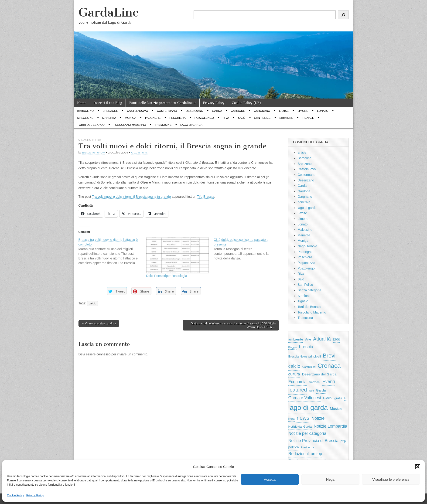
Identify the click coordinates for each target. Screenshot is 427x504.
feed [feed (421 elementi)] (311, 391)
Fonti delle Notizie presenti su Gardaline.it (163, 103)
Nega (330, 479)
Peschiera (177, 118)
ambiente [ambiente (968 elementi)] (296, 339)
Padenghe (153, 118)
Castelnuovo (138, 111)
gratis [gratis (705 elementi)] (338, 398)
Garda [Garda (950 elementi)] (321, 390)
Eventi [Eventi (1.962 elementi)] (329, 381)
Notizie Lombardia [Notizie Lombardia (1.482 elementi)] (330, 426)
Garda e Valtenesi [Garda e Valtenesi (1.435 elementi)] (305, 398)
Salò (242, 118)
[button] (418, 467)
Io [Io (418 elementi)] (345, 398)
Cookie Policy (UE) (246, 103)
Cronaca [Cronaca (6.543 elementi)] (329, 366)
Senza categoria (309, 290)
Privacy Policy (35, 495)
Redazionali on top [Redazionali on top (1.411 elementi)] (305, 454)
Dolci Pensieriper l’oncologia (167, 276)
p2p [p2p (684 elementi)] (343, 441)
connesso (103, 354)
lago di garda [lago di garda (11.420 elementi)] (308, 407)
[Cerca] (343, 15)
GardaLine (109, 12)
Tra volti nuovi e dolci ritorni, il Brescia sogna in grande (132, 197)
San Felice (262, 118)
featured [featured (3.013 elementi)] (298, 390)
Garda (217, 111)
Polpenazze (306, 263)
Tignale (308, 118)
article (302, 153)
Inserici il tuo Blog (108, 103)
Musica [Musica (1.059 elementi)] (336, 409)
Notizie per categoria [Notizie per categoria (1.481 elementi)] (307, 433)
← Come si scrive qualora (99, 323)
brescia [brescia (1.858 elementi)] (306, 347)
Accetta (270, 479)
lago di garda (191, 125)
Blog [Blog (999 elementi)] (336, 339)
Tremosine (163, 125)
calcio (92, 303)
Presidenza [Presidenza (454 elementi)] (307, 447)
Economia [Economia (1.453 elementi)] (298, 382)
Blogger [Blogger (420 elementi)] (293, 347)
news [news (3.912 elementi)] (303, 418)
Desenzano (195, 111)
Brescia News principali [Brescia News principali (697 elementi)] (305, 356)
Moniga (131, 118)
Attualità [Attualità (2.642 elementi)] (322, 339)
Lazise (284, 111)
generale (304, 202)
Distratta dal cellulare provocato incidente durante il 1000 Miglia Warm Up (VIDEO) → (233, 325)
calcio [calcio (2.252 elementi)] (294, 366)
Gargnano (262, 111)
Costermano (167, 111)
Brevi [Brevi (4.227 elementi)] (329, 356)
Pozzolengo (204, 118)
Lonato (323, 111)
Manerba (109, 118)
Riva (226, 118)
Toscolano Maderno (130, 125)
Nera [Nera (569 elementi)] (292, 419)
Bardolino (86, 111)
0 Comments (140, 152)
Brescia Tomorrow (93, 152)
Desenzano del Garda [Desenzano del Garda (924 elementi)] (319, 374)
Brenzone (110, 111)
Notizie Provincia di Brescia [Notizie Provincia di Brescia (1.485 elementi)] (313, 441)
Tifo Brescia (206, 197)
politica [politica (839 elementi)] (294, 447)
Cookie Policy (15, 495)
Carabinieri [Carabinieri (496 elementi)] (309, 367)
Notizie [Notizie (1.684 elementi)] (318, 418)
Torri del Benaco (91, 125)
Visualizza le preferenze (391, 479)
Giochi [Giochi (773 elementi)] (328, 398)
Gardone (238, 111)
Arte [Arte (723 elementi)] (308, 339)
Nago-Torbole (307, 246)
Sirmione (286, 118)
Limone (303, 111)
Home (82, 103)
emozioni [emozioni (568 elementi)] (314, 382)
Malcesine (85, 118)
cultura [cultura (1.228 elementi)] (294, 374)
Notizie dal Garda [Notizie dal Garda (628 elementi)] (300, 427)
